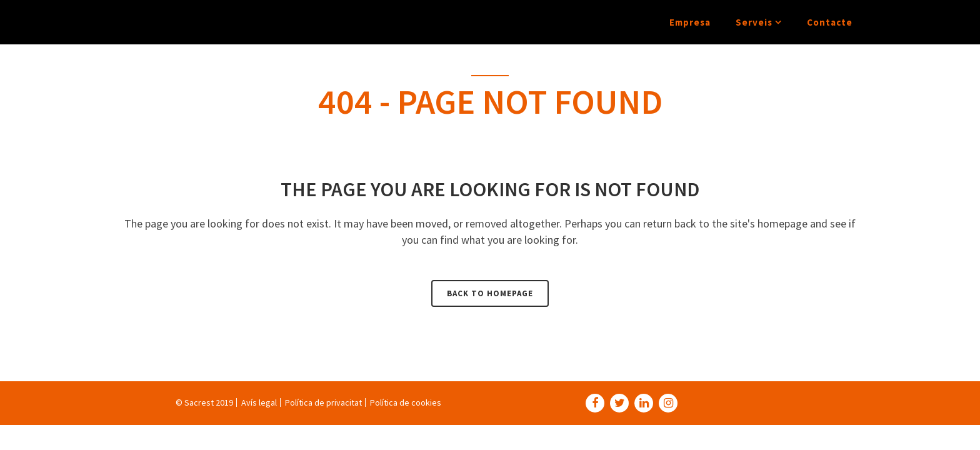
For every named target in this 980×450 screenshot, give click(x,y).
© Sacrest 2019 (204, 402)
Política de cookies (406, 402)
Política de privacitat (323, 402)
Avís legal (259, 402)
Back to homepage (490, 293)
